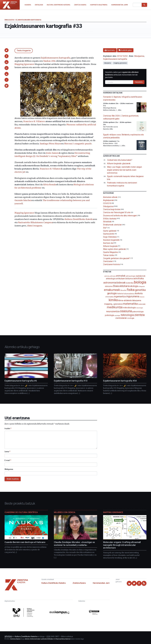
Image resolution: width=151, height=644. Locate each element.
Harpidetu (139, 82)
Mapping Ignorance (24, 64)
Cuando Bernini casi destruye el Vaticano (25, 542)
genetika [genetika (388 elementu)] (140, 290)
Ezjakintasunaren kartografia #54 (120, 381)
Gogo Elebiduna (110, 237)
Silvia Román (50, 185)
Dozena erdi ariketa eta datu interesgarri (120, 216)
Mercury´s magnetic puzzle (78, 144)
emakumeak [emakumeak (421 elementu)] (112, 290)
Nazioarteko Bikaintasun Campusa (35, 222)
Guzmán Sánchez (23, 200)
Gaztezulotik (108, 234)
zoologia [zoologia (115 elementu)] (131, 318)
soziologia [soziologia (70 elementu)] (117, 315)
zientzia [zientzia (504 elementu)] (139, 315)
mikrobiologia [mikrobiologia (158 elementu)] (129, 308)
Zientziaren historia (111, 264)
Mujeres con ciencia (65, 512)
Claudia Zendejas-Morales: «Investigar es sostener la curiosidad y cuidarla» (74, 544)
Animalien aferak (110, 197)
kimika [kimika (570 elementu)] (113, 300)
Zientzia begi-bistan (112, 209)
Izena (7, 452)
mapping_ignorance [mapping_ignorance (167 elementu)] (113, 304)
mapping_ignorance (120, 63)
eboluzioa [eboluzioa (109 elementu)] (109, 286)
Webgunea (9, 469)
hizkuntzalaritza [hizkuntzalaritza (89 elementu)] (129, 294)
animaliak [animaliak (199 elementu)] (121, 276)
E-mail (8, 460)
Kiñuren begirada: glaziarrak (119, 163)
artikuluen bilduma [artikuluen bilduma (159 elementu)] (124, 279)
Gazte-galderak (110, 231)
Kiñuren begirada (110, 246)
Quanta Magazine (111, 252)
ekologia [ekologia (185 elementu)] (134, 286)
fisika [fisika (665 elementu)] (131, 290)
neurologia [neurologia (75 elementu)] (139, 308)
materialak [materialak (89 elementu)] (142, 304)
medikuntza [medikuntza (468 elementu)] (115, 307)
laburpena (107, 63)
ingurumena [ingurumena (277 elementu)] (133, 296)
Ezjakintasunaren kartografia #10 (71, 381)
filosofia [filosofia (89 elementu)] (123, 290)
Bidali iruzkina (13, 479)
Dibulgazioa (9, 20)
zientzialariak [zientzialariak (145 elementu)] (121, 318)
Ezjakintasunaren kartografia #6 (21, 381)
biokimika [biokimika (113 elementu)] (130, 283)
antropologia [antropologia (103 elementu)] (131, 276)
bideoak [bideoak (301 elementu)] (121, 283)
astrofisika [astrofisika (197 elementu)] (139, 278)
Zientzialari (108, 261)
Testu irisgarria (24, 51)
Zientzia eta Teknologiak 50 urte (117, 212)
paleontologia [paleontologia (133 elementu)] (138, 312)
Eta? (105, 228)
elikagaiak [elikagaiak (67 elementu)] (142, 286)
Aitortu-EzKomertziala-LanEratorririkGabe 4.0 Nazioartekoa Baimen (48, 639)
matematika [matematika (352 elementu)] (130, 304)
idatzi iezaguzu (35, 226)
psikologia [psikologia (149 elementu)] (109, 315)
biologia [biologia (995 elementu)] (140, 282)
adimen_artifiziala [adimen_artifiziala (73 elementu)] (110, 276)
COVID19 (107, 203)
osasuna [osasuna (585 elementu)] (126, 311)
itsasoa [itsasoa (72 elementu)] (142, 297)
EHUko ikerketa (110, 219)
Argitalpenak (108, 200)
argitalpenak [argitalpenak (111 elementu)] (141, 276)
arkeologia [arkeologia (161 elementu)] (111, 279)
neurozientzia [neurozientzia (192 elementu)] (113, 311)
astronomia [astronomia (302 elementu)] (110, 283)
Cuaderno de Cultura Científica (21, 512)
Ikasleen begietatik (111, 240)
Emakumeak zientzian (112, 225)
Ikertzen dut (108, 243)
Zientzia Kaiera (79, 583)
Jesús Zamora (53, 153)
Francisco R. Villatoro (34, 121)
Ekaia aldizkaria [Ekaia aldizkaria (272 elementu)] (121, 286)
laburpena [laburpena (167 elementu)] (136, 300)
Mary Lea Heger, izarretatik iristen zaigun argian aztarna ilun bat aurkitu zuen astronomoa (124, 170)
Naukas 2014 (49, 61)
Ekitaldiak (107, 222)
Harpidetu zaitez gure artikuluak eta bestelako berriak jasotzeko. (122, 75)
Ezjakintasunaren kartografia (28, 20)
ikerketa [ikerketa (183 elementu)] (139, 293)
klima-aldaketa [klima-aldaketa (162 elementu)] (125, 300)
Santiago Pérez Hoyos (50, 144)
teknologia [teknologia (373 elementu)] (127, 315)
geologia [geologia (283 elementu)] (112, 293)
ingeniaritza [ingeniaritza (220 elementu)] (120, 297)
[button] (7, 50)
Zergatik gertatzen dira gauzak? (117, 258)
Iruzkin (8, 429)
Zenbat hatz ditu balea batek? (120, 160)
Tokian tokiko (109, 255)
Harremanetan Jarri (101, 583)
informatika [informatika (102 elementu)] (110, 297)
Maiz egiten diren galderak (114, 249)
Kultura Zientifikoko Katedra (79, 219)
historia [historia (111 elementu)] (120, 294)
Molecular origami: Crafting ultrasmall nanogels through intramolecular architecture (122, 545)
